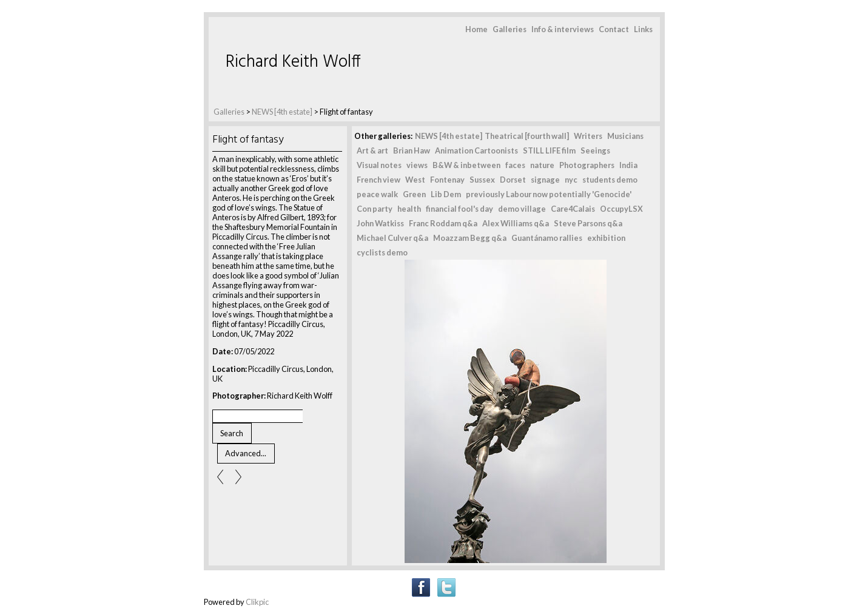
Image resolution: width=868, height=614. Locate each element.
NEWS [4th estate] (283, 112)
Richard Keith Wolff (293, 62)
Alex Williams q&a (516, 223)
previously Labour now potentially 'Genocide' (549, 194)
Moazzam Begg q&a (470, 238)
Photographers (587, 165)
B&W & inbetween (466, 165)
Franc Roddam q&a (443, 223)
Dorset (513, 180)
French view (378, 180)
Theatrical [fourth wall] (527, 136)
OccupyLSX (621, 209)
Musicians (625, 136)
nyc (571, 180)
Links (643, 29)
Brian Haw (412, 150)
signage (545, 180)
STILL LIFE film (549, 150)
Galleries (510, 29)
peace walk (377, 194)
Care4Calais (573, 209)
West (415, 180)
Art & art (372, 150)
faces (515, 165)
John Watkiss (380, 223)
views (417, 165)
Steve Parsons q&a (588, 223)
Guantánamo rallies (547, 238)
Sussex (482, 180)
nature (542, 165)
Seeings (595, 150)
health (409, 209)
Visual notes (379, 165)
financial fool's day (459, 209)
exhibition (606, 238)
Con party (375, 209)
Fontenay (447, 180)
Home (476, 29)
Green (414, 194)
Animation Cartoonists (476, 150)
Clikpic (257, 602)
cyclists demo (382, 252)
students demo (610, 180)
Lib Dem (446, 194)
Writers (588, 136)
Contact (614, 29)
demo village (522, 209)
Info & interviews (563, 29)
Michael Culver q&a (392, 238)
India (628, 165)
